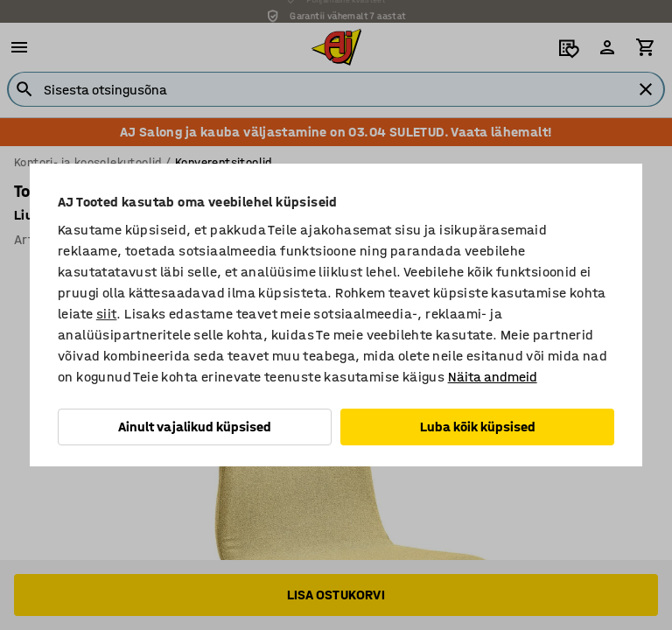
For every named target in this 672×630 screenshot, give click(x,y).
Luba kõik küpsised (478, 427)
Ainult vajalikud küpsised (195, 427)
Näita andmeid (493, 377)
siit (107, 314)
